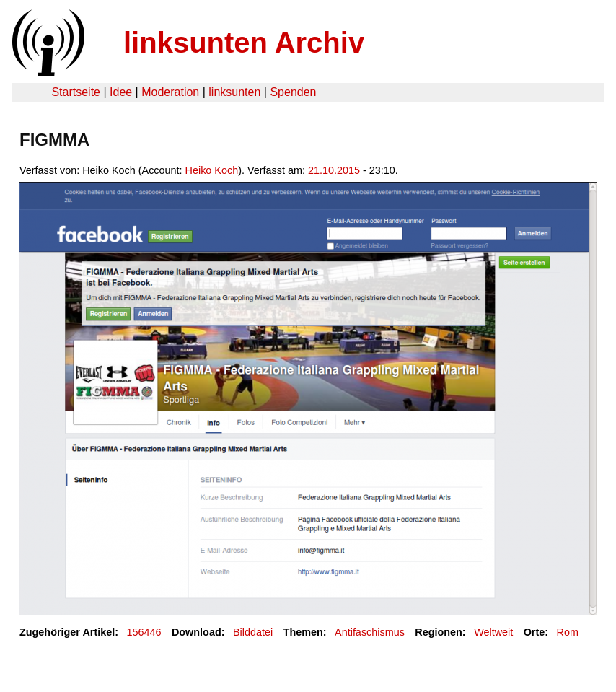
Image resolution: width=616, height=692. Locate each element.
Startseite (76, 92)
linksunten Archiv (244, 43)
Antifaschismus (370, 632)
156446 (144, 632)
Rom (568, 632)
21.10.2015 (334, 170)
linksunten (234, 92)
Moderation (170, 92)
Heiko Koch (212, 170)
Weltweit (493, 632)
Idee (121, 92)
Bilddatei (253, 632)
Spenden (293, 92)
